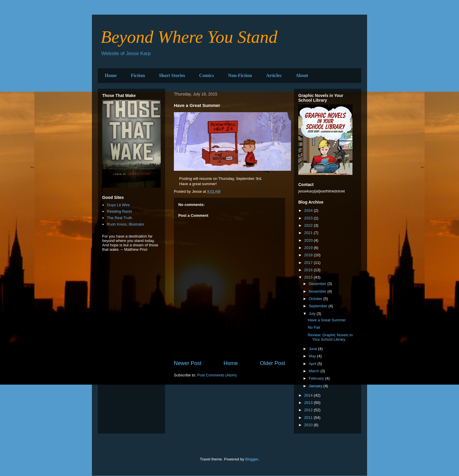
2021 (309, 233)
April (313, 364)
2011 (309, 418)
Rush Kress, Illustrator (126, 224)
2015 (309, 277)
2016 (309, 270)
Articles (274, 75)
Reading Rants (119, 211)
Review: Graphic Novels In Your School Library (330, 337)
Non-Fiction (240, 75)
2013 (309, 403)
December (318, 284)
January (316, 386)
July (313, 314)
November (318, 291)
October (316, 299)
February (317, 378)
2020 (309, 240)
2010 (309, 425)
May (313, 356)
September (319, 306)
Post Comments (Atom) (217, 375)
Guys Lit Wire (118, 205)
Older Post (273, 363)
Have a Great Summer (327, 320)
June (314, 349)
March (315, 371)
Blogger (252, 459)
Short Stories (172, 75)
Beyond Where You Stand (189, 37)
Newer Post (188, 363)
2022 (309, 225)
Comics (207, 75)
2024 (309, 210)
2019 (309, 248)
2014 (309, 395)
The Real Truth (119, 218)
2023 (309, 218)
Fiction (138, 75)
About (302, 75)
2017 (309, 263)
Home (111, 75)
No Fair (314, 327)
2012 (309, 410)
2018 (309, 255)
